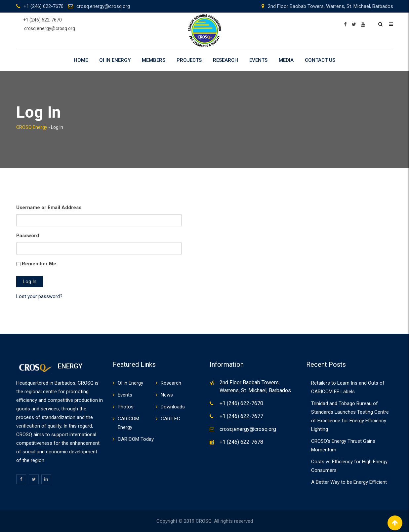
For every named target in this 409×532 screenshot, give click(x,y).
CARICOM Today (136, 439)
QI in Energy (115, 60)
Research (225, 60)
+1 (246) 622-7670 (43, 6)
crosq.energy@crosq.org (103, 6)
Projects (189, 60)
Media (286, 60)
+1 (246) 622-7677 (241, 416)
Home (81, 60)
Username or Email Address (49, 208)
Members (154, 60)
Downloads (173, 407)
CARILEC (170, 419)
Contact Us (320, 60)
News (167, 395)
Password (28, 236)
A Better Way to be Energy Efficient (349, 482)
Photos (126, 407)
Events (258, 60)
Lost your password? (39, 296)
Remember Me (39, 264)
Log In (30, 282)
